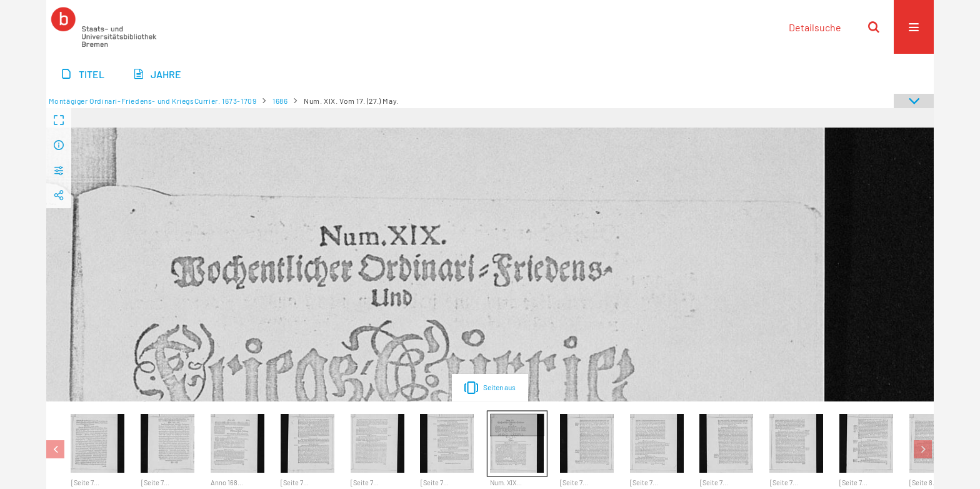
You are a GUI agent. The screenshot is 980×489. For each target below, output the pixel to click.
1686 (280, 101)
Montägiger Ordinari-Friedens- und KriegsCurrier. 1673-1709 (153, 101)
